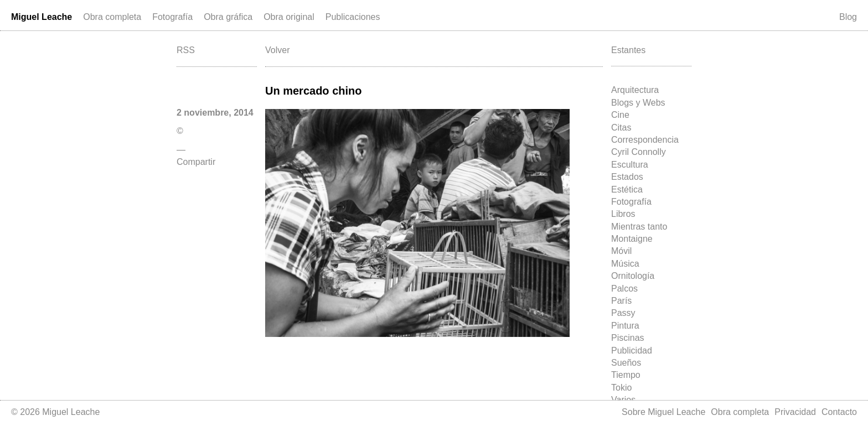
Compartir (196, 162)
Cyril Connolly (639, 152)
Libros (623, 214)
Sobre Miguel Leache (663, 412)
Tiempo (626, 375)
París (621, 301)
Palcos (624, 289)
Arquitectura (635, 90)
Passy (623, 313)
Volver (277, 50)
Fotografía (172, 17)
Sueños (626, 363)
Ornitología (633, 276)
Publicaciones (353, 17)
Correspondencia (645, 140)
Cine (620, 115)
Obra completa (112, 17)
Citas (621, 128)
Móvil (621, 251)
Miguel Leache (42, 17)
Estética (627, 189)
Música (625, 264)
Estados (627, 177)
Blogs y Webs (638, 103)
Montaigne (632, 239)
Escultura (630, 165)
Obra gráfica (228, 17)
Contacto (839, 412)
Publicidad (632, 350)
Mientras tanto (639, 227)
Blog (848, 17)
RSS (186, 50)
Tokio (621, 388)
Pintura (625, 326)
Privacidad (795, 412)
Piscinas (628, 338)
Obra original (289, 17)
